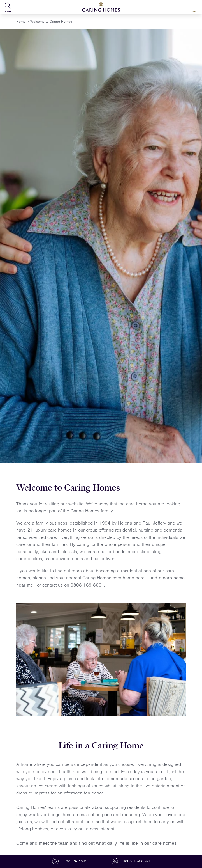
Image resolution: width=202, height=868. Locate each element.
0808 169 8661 (87, 585)
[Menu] (194, 7)
